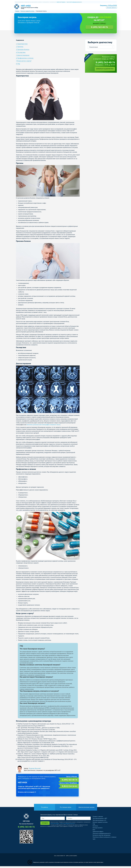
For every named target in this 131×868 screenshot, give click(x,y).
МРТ (54, 8)
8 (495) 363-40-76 (107, 7)
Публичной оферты (55, 825)
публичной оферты (61, 2)
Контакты (95, 828)
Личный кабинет (111, 10)
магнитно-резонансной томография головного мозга (44, 426)
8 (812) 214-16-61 (70, 788)
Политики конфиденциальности (68, 825)
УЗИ (71, 8)
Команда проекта (98, 830)
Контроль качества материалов (101, 837)
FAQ (94, 826)
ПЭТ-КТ (65, 8)
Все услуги (86, 8)
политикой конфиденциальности (74, 2)
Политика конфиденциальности (102, 835)
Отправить (45, 825)
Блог (94, 831)
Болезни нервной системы (100, 824)
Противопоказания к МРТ (100, 820)
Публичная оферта (98, 833)
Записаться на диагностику (105, 71)
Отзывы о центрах (98, 818)
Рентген (77, 8)
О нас (49, 8)
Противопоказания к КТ (99, 822)
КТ (59, 8)
